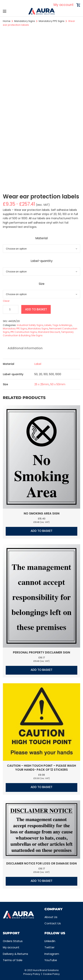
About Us (51, 917)
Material (41, 238)
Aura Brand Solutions (46, 970)
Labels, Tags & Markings (58, 325)
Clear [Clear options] (6, 301)
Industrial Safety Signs (30, 325)
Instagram (52, 954)
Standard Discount (49, 332)
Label (38, 364)
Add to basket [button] (41, 531)
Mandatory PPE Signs (52, 21)
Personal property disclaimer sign (41, 652)
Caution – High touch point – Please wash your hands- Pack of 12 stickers (41, 768)
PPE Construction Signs (24, 332)
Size (42, 284)
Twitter (49, 947)
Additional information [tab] (25, 348)
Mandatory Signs (25, 21)
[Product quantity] (11, 309)
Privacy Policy (32, 974)
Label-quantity (42, 261)
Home (7, 21)
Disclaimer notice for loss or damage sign (41, 863)
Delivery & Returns (15, 954)
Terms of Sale (13, 960)
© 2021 (29, 970)
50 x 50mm (58, 384)
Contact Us (53, 923)
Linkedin (50, 941)
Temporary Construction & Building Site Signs (38, 334)
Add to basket (36, 309)
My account (64, 5)
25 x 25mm (42, 384)
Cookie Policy (51, 974)
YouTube (51, 960)
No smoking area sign (42, 513)
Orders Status (13, 941)
